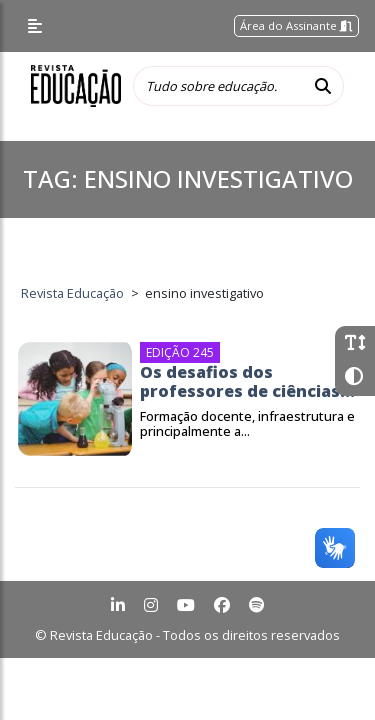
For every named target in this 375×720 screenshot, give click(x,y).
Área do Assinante (296, 25)
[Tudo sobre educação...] (218, 86)
